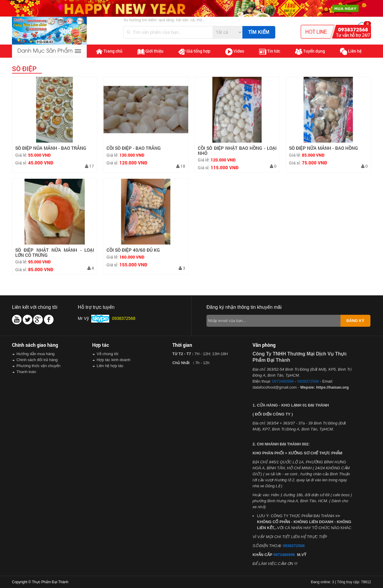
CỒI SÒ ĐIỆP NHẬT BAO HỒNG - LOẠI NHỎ (237, 151)
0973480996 (283, 381)
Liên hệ (351, 52)
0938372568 (308, 381)
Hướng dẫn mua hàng (35, 354)
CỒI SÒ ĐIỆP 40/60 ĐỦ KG (133, 250)
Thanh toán (26, 372)
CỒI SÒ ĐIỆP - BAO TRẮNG (134, 148)
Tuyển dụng (310, 51)
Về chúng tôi (107, 354)
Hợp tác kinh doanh (114, 360)
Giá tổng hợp (194, 51)
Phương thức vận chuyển (38, 366)
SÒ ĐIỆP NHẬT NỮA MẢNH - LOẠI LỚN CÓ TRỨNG (55, 252)
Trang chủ (109, 51)
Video (235, 52)
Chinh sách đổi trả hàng (37, 360)
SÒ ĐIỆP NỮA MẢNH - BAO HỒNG (323, 148)
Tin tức (270, 51)
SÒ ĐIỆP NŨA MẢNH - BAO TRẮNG (51, 148)
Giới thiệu (150, 51)
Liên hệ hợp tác (110, 366)
